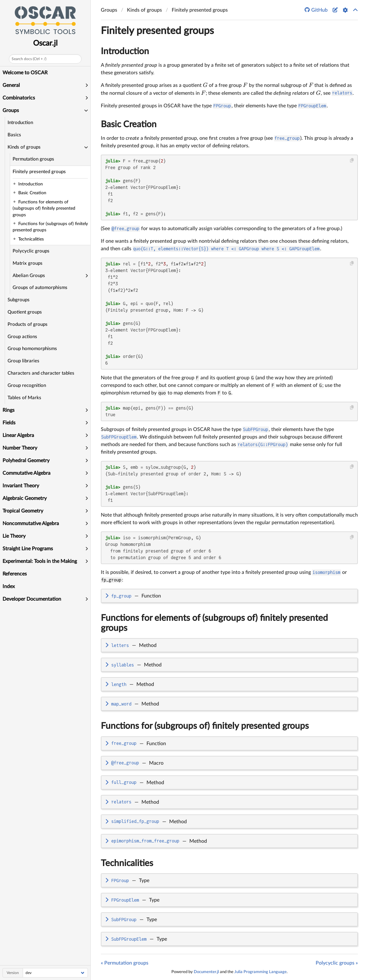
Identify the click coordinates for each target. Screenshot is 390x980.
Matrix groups (28, 263)
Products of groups (28, 324)
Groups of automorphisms (40, 288)
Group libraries (23, 361)
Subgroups (19, 300)
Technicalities (127, 863)
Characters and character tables (41, 373)
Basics (14, 135)
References (15, 574)
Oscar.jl (45, 43)
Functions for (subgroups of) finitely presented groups (205, 726)
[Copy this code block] (352, 160)
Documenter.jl (206, 972)
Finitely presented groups (39, 172)
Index (9, 586)
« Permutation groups (125, 963)
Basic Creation (129, 124)
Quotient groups (25, 312)
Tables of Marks (24, 398)
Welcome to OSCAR (25, 73)
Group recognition (27, 385)
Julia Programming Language (261, 972)
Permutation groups (33, 159)
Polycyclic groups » (337, 963)
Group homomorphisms (32, 349)
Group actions (22, 337)
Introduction (20, 123)
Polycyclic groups (31, 251)
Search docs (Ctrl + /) (29, 59)
